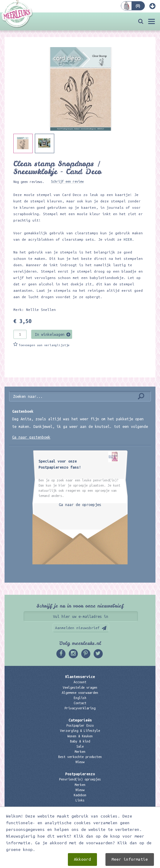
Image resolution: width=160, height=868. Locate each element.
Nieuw (80, 762)
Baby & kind (80, 741)
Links (80, 800)
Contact (80, 703)
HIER (127, 239)
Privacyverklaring (80, 708)
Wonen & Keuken (80, 736)
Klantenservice (80, 677)
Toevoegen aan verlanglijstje (44, 345)
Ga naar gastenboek (31, 437)
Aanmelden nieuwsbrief (77, 628)
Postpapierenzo (80, 774)
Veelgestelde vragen (80, 687)
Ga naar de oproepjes (80, 505)
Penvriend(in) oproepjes (80, 779)
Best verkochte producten (80, 757)
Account (80, 682)
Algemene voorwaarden (80, 693)
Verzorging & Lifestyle (80, 731)
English (80, 698)
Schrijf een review (67, 181)
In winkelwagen (50, 334)
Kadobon (80, 795)
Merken (80, 752)
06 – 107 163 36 (80, 828)
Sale (80, 746)
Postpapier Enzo (80, 725)
